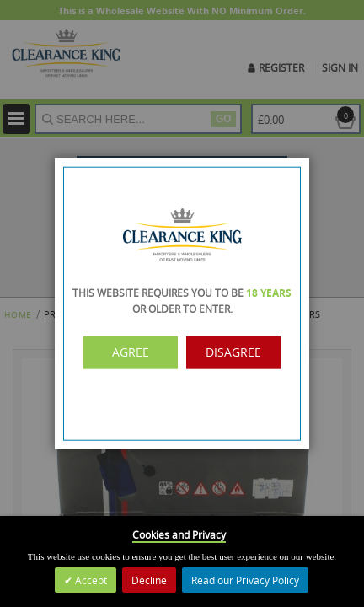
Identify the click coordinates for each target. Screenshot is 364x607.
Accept (90, 580)
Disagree (231, 352)
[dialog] (182, 303)
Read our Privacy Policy (245, 580)
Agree (134, 352)
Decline (149, 580)
